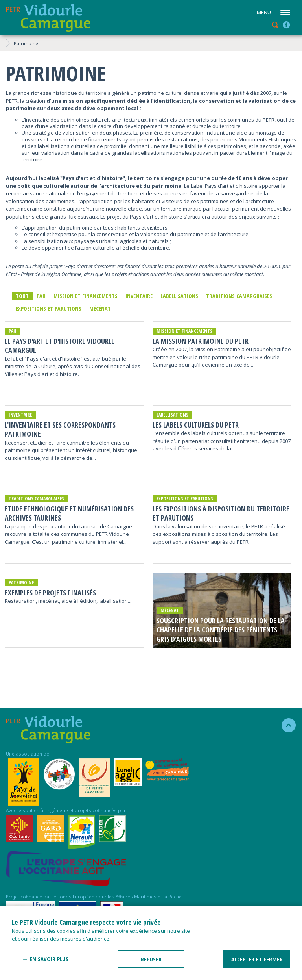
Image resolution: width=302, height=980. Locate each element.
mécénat (100, 308)
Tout (22, 296)
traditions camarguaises (239, 296)
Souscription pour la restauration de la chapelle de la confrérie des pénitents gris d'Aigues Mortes (221, 630)
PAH (41, 296)
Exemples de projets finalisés (50, 593)
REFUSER (151, 959)
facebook (286, 25)
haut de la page (285, 725)
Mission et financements (86, 296)
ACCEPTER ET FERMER (257, 959)
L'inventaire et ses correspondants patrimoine (60, 430)
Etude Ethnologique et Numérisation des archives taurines (69, 513)
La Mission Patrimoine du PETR (201, 341)
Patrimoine (26, 43)
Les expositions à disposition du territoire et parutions (221, 513)
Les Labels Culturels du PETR (196, 425)
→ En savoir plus (45, 959)
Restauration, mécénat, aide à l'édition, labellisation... (68, 601)
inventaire (139, 296)
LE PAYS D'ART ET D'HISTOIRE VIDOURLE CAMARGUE (60, 346)
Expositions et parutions (49, 308)
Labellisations (179, 296)
